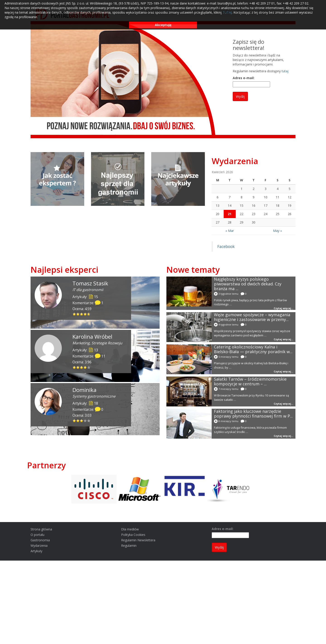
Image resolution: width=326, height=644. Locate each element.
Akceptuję (163, 25)
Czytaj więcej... (283, 308)
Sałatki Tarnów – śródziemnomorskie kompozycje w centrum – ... (250, 381)
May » (277, 231)
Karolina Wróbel (92, 337)
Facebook (226, 246)
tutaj (285, 71)
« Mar (230, 231)
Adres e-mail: (244, 78)
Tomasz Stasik (90, 283)
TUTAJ (227, 12)
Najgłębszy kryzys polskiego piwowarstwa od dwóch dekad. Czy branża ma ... (248, 284)
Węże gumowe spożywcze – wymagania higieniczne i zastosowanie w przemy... (252, 317)
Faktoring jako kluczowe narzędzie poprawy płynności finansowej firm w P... (253, 414)
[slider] (81, 314)
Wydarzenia (235, 161)
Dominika (84, 390)
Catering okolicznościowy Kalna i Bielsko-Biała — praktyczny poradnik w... (253, 349)
